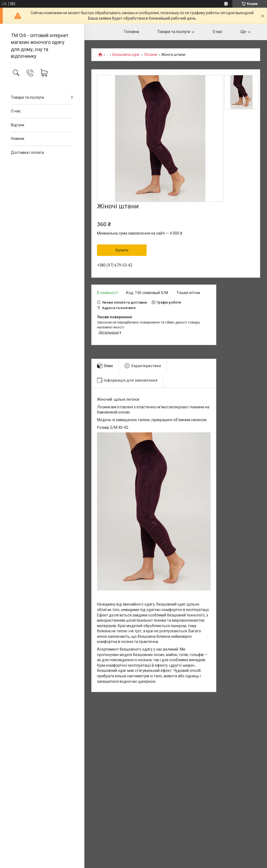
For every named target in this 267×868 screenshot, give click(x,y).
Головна (132, 32)
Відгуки (18, 125)
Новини (18, 139)
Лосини (151, 55)
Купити (122, 250)
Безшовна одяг (126, 55)
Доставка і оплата (27, 152)
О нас (16, 111)
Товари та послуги (27, 97)
